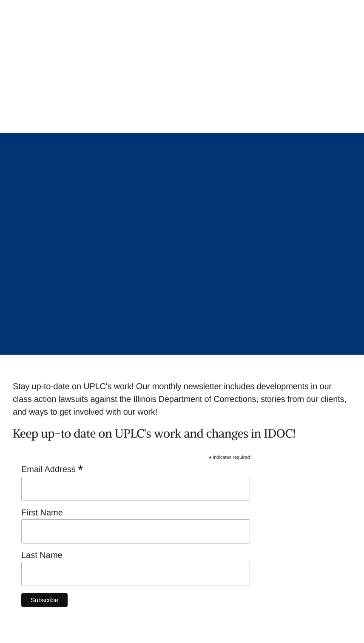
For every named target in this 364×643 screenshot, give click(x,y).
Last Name (42, 555)
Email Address (52, 469)
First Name (43, 513)
